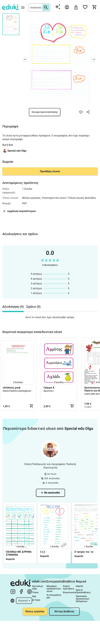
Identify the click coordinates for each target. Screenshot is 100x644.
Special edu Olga (17, 151)
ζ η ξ (43, 552)
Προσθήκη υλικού (50, 171)
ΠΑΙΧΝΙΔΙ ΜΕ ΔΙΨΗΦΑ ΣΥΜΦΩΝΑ (19, 553)
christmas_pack (12, 388)
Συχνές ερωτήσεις (68, 587)
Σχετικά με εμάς (38, 587)
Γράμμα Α (49, 388)
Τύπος (35, 592)
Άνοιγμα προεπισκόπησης (45, 112)
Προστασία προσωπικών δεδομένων (83, 599)
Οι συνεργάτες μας (54, 596)
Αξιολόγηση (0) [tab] (13, 307)
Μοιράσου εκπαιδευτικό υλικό (54, 589)
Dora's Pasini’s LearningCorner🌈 (19, 391)
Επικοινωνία (69, 592)
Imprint (79, 586)
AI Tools (36, 600)
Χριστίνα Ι (49, 391)
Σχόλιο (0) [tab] (33, 307)
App (34, 596)
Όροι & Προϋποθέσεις (83, 591)
